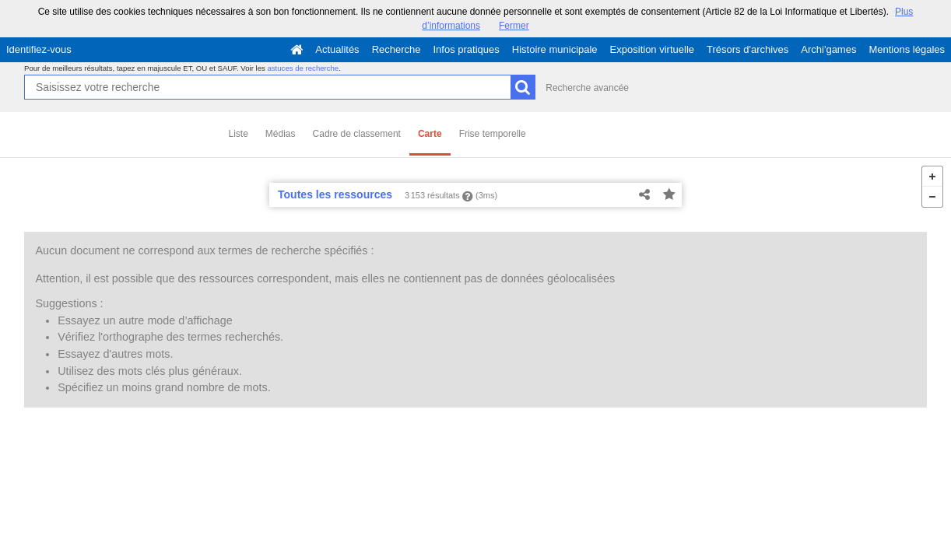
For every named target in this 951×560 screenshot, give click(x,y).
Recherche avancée (587, 88)
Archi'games (828, 49)
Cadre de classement (357, 134)
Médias (281, 134)
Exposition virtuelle (652, 49)
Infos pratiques (467, 49)
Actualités (337, 49)
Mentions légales (907, 49)
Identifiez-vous (39, 49)
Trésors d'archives (747, 49)
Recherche (397, 49)
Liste (239, 134)
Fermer (514, 26)
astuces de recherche (303, 68)
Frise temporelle (493, 134)
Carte (430, 134)
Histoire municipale (555, 49)
